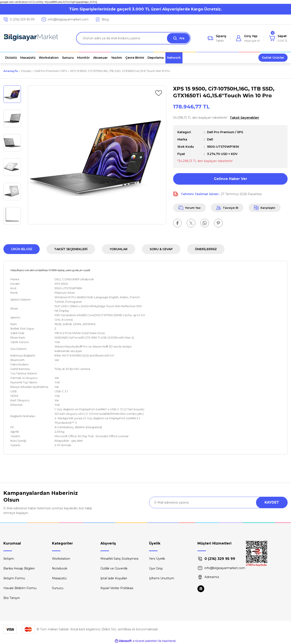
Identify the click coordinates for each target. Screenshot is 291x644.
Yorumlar (119, 249)
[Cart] (278, 38)
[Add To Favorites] (159, 93)
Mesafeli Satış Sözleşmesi (119, 559)
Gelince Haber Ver (230, 179)
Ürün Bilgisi (22, 249)
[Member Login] (248, 38)
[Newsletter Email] (218, 502)
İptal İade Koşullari (114, 578)
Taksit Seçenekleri (71, 249)
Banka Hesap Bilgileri (19, 568)
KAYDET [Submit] (272, 502)
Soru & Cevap (161, 249)
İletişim (9, 559)
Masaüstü (59, 578)
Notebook (60, 568)
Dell (210, 139)
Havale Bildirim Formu (20, 588)
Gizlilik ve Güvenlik (114, 568)
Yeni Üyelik (157, 559)
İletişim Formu (14, 578)
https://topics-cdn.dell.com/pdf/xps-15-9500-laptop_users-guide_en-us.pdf (50, 270)
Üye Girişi (156, 568)
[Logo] (31, 38)
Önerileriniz (206, 249)
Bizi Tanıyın (12, 598)
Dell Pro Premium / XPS (225, 132)
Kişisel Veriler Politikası (117, 588)
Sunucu (58, 588)
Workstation (61, 559)
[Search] (133, 38)
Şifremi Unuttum (162, 578)
